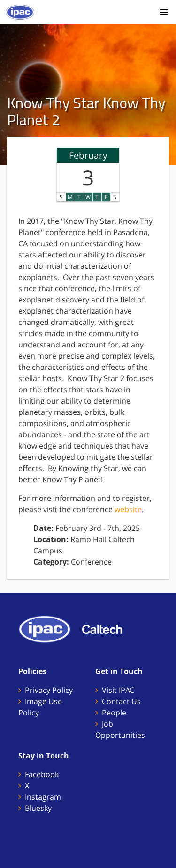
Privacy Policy (49, 690)
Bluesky (38, 808)
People (114, 713)
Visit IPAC (118, 690)
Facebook (42, 774)
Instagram (43, 797)
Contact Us (121, 701)
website (128, 509)
